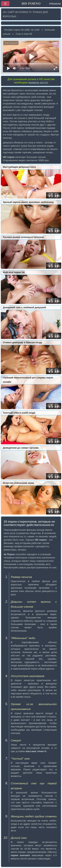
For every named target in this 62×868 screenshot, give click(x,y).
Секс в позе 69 (24, 34)
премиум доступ (38, 82)
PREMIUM (55, 4)
